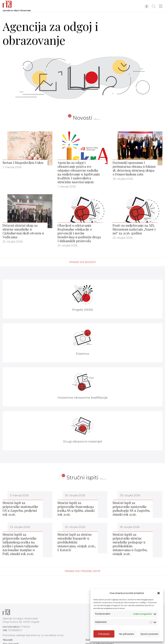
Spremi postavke (149, 634)
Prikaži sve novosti (82, 262)
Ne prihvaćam (127, 634)
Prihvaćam (104, 634)
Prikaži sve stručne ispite (83, 571)
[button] (159, 594)
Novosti (8, 640)
